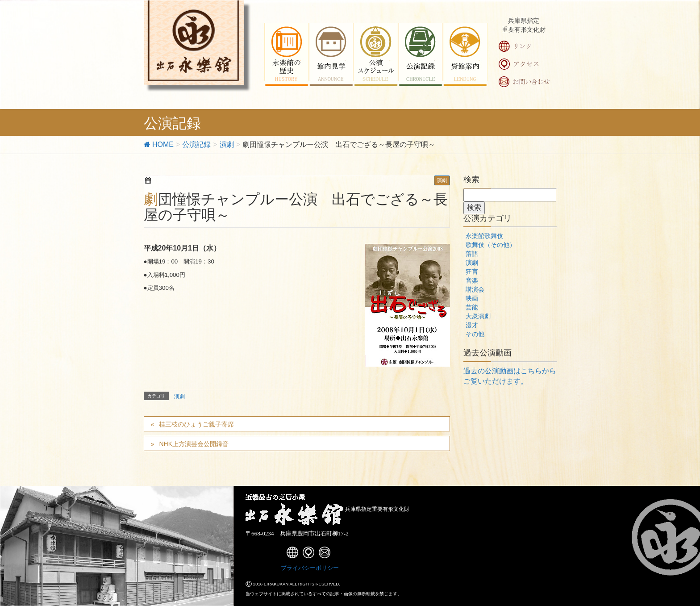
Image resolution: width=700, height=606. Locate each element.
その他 (475, 334)
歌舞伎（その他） (491, 245)
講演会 (475, 289)
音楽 (472, 280)
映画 (472, 298)
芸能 (472, 307)
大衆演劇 (478, 316)
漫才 (472, 325)
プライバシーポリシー (310, 568)
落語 (472, 254)
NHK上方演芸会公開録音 (194, 444)
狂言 (472, 272)
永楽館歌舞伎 (484, 236)
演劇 (442, 180)
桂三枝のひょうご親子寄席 (196, 424)
